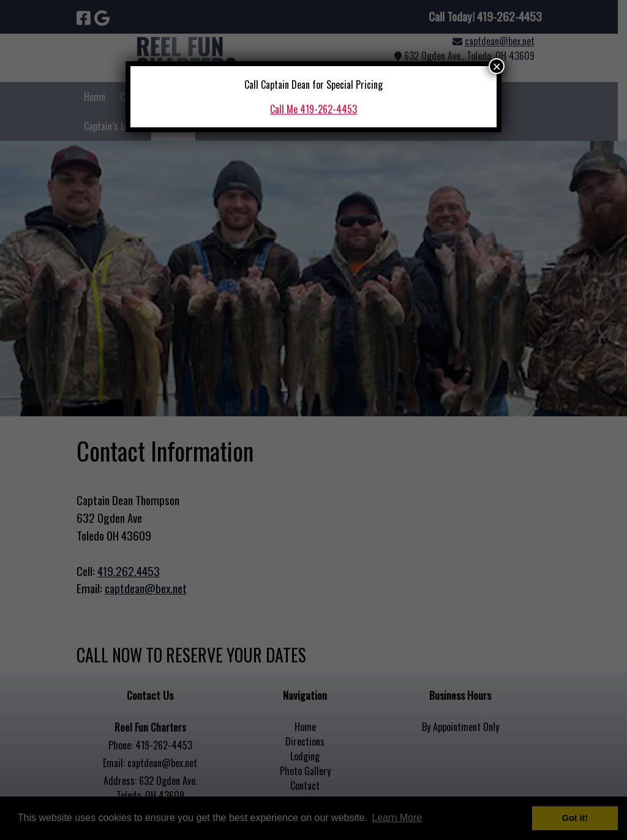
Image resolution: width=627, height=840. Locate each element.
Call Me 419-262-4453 (313, 109)
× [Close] (497, 66)
